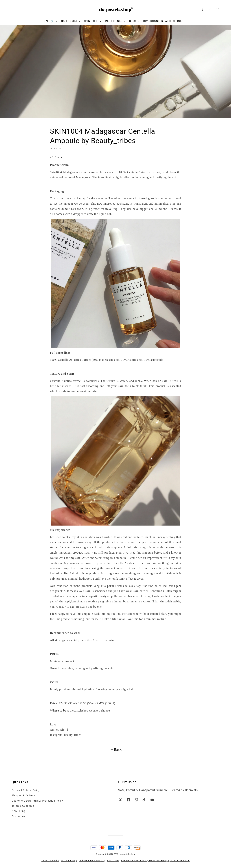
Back (115, 750)
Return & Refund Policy (26, 790)
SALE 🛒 (49, 21)
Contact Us (113, 861)
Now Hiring (18, 811)
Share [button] (56, 158)
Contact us (18, 816)
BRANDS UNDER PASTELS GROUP (164, 21)
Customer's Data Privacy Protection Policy (37, 801)
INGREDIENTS (114, 21)
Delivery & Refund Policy (92, 861)
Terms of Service (50, 861)
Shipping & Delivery (23, 795)
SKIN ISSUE (91, 21)
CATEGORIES (69, 21)
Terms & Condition (23, 806)
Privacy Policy (69, 861)
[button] (202, 9)
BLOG (133, 21)
